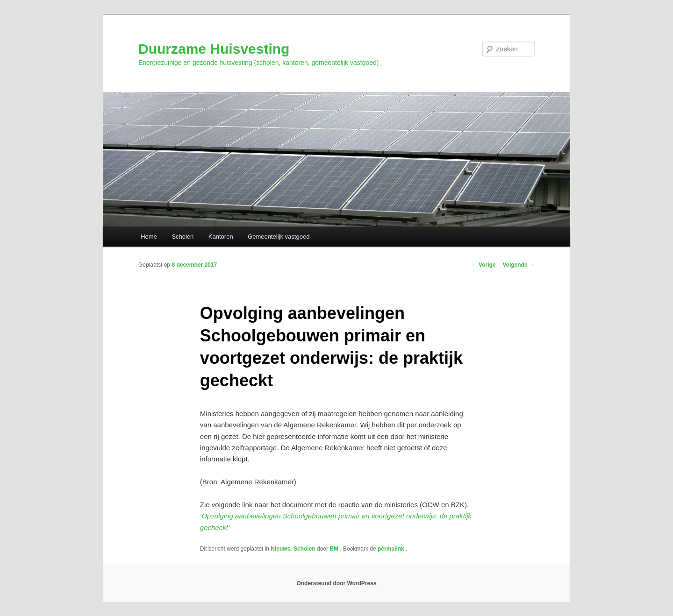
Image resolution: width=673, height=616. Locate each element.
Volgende (519, 265)
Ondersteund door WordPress (336, 583)
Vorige (484, 265)
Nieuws (280, 549)
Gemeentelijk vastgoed (279, 237)
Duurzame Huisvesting (214, 49)
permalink (392, 549)
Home (149, 237)
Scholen (183, 237)
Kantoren (221, 237)
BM (335, 549)
